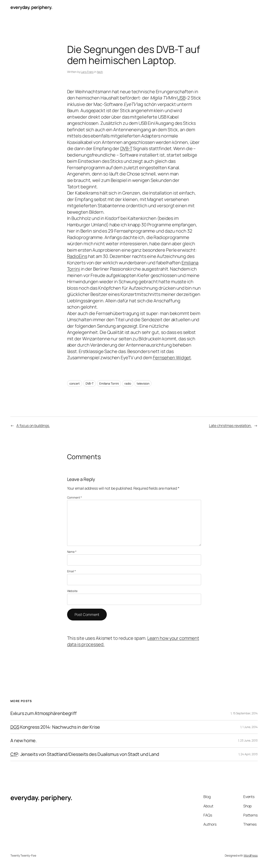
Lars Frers (87, 72)
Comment (74, 497)
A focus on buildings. (33, 425)
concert (75, 383)
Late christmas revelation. (230, 425)
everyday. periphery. (31, 7)
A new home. (24, 741)
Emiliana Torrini (109, 383)
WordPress (251, 855)
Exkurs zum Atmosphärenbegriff (44, 713)
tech (100, 72)
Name (72, 552)
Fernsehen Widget (172, 358)
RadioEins (77, 256)
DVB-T (90, 383)
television (143, 383)
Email (71, 571)
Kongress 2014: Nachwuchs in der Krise (55, 727)
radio (128, 383)
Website (72, 591)
